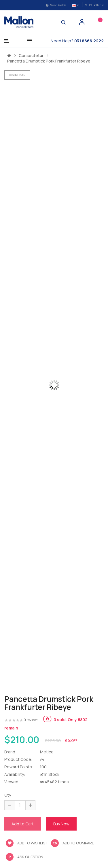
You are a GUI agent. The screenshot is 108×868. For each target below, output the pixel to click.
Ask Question (30, 857)
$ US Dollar (94, 5)
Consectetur (31, 56)
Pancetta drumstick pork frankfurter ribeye (49, 61)
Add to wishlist (26, 843)
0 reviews (31, 720)
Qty (8, 795)
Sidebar (17, 75)
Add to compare (72, 843)
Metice (47, 752)
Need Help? (56, 5)
